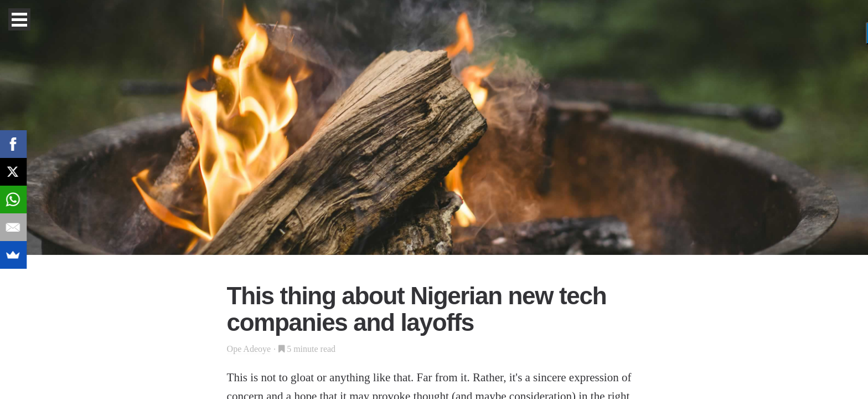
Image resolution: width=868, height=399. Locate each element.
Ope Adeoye (249, 349)
